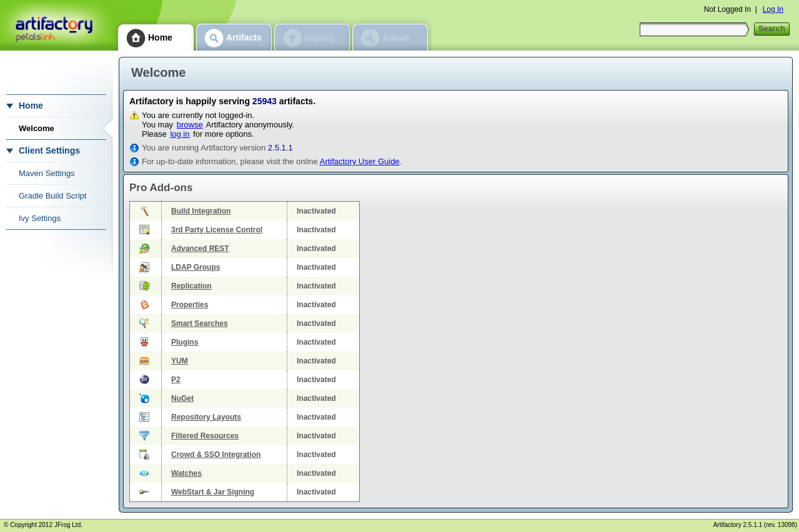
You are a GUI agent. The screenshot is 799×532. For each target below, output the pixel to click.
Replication (191, 286)
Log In (773, 9)
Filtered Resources (205, 436)
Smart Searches (200, 323)
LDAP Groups (196, 267)
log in (180, 134)
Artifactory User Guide (360, 161)
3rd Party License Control (217, 230)
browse (190, 125)
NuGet (182, 398)
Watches (186, 473)
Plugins (185, 342)
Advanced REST (200, 249)
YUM (180, 361)
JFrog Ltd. (68, 525)
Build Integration (201, 211)
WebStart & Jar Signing (213, 492)
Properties (190, 305)
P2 (176, 380)
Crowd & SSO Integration (216, 455)
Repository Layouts (206, 417)
